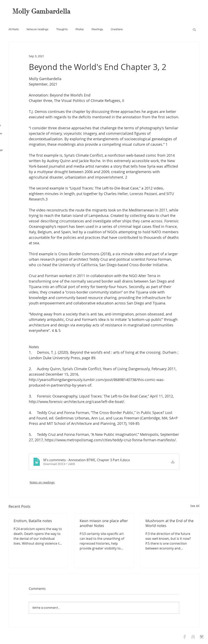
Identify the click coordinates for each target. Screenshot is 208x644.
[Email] (193, 637)
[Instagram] (202, 637)
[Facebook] (185, 637)
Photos (80, 29)
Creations (117, 29)
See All (195, 506)
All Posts (14, 29)
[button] (194, 29)
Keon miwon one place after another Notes (104, 523)
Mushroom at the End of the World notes (170, 523)
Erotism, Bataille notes (33, 521)
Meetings (97, 29)
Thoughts (62, 29)
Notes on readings (37, 29)
